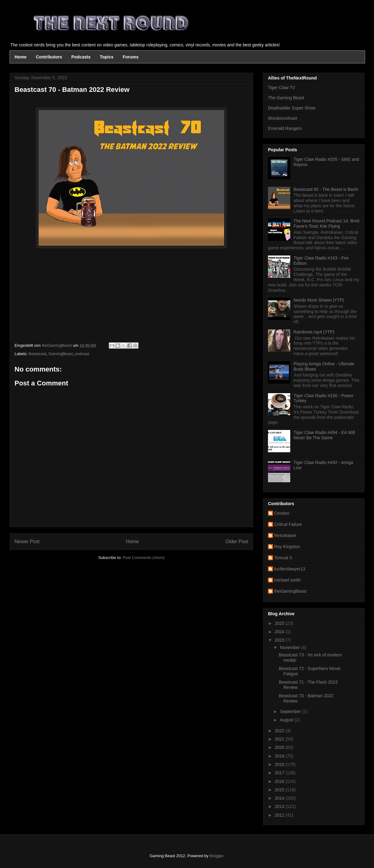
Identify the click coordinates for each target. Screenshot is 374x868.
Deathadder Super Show (292, 108)
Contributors (49, 57)
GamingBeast (61, 354)
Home (21, 57)
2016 (280, 781)
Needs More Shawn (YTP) (319, 300)
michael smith (287, 580)
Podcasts (81, 57)
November (290, 647)
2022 (280, 731)
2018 (280, 764)
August (287, 720)
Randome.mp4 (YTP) (314, 332)
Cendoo (282, 513)
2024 (280, 632)
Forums (131, 57)
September (291, 711)
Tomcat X (283, 558)
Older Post (237, 541)
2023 (280, 640)
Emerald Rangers (285, 128)
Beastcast (38, 354)
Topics (107, 57)
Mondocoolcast (283, 118)
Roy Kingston (287, 547)
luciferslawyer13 (290, 569)
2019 (280, 756)
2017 (280, 773)
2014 (280, 798)
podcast (82, 354)
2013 (280, 806)
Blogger (216, 856)
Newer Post (27, 541)
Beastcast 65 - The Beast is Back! (326, 189)
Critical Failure (288, 524)
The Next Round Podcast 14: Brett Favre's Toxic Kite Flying (327, 223)
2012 (280, 815)
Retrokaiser (285, 535)
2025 (280, 623)
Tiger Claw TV (282, 88)
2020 (280, 747)
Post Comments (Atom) (144, 558)
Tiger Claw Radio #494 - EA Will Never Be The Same (324, 435)
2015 (280, 790)
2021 (280, 739)
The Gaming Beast (286, 98)
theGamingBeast (290, 591)
